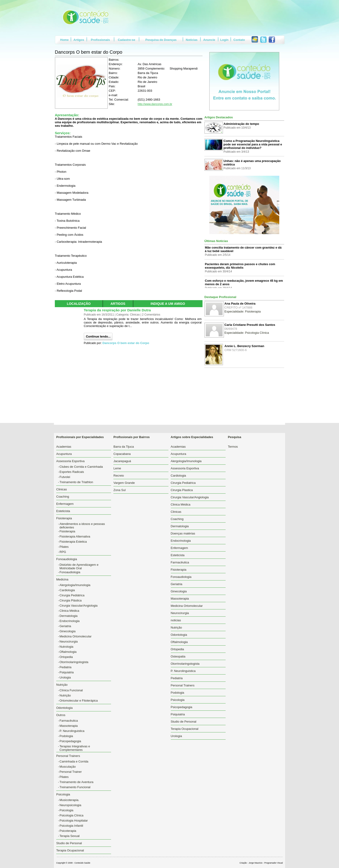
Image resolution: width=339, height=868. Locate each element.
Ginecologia (68, 631)
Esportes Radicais (72, 472)
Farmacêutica (69, 721)
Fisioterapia (67, 531)
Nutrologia (66, 647)
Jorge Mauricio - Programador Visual (266, 863)
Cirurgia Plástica (71, 600)
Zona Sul (119, 490)
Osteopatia (178, 656)
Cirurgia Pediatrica (183, 483)
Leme (117, 468)
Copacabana (122, 454)
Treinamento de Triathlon (76, 482)
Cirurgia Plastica (182, 490)
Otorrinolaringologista (74, 662)
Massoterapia (69, 726)
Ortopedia (66, 657)
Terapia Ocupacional (70, 850)
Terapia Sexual (70, 836)
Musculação (68, 767)
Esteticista (63, 511)
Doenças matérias (183, 533)
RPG (63, 552)
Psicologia (66, 810)
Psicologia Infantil (71, 826)
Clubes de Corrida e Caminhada (81, 467)
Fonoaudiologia (70, 572)
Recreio (119, 476)
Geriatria (65, 626)
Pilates (64, 547)
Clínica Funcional (71, 690)
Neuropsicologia (70, 805)
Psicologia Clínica (72, 815)
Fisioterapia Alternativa (75, 536)
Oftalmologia (68, 652)
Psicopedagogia (70, 741)
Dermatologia (68, 616)
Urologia (65, 677)
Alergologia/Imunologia (75, 585)
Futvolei (65, 477)
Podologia (66, 736)
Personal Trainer (71, 772)
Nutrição (65, 695)
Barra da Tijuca (124, 447)
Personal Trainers (183, 685)
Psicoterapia (68, 831)
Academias (64, 447)
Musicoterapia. (69, 800)
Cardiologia (67, 590)
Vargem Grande (124, 483)
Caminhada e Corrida (74, 761)
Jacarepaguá (122, 461)
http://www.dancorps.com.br (155, 104)
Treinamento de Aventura (76, 782)
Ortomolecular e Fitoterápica (79, 701)
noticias (176, 620)
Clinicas (62, 489)
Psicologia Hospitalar (74, 821)
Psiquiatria (67, 672)
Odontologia (64, 708)
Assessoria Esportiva (185, 468)
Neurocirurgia (69, 641)
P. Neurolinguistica (72, 731)
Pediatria (65, 667)
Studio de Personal (69, 843)
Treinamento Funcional (75, 787)
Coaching (63, 497)
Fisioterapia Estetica (73, 542)
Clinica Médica (69, 611)
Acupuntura (64, 454)
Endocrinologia (70, 621)
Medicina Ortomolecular (75, 636)
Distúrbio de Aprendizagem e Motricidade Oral (79, 566)
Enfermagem (65, 504)
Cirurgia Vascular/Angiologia (79, 606)
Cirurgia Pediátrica (72, 595)
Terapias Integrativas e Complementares (75, 748)
